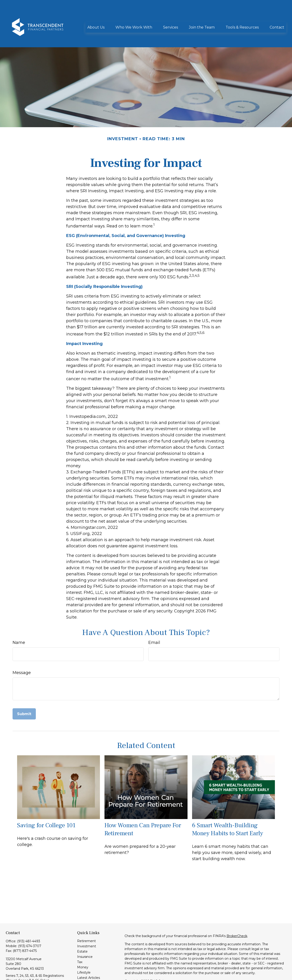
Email (154, 622)
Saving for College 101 (46, 805)
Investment (87, 926)
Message (22, 652)
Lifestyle (84, 952)
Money (83, 947)
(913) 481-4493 (29, 921)
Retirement (86, 920)
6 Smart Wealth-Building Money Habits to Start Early (228, 809)
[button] (96, 13)
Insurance (85, 936)
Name (19, 622)
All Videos (85, 962)
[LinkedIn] (9, 975)
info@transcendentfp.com (27, 968)
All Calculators (88, 968)
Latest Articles (89, 957)
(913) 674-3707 (30, 925)
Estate (82, 931)
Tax (80, 941)
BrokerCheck (237, 915)
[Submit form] (24, 693)
